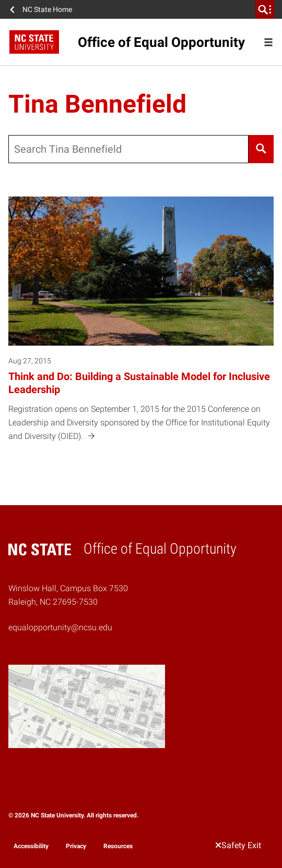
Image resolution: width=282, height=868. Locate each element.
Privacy (76, 846)
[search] (265, 9)
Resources (118, 846)
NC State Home (47, 9)
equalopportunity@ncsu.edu (60, 627)
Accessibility (31, 846)
